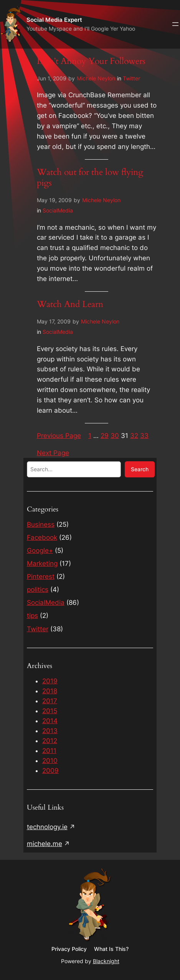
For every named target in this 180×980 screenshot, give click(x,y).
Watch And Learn (70, 304)
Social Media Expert (54, 20)
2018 (50, 691)
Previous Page (59, 436)
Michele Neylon (96, 78)
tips (32, 616)
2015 (50, 711)
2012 (50, 741)
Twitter (131, 78)
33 (144, 436)
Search (140, 469)
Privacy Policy (69, 949)
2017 (50, 701)
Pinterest (41, 577)
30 (115, 436)
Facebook (42, 537)
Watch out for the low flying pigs (90, 178)
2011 (49, 751)
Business (41, 524)
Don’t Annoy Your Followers (91, 61)
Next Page (53, 453)
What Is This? (111, 949)
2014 (50, 721)
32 (134, 436)
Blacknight (106, 961)
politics (38, 590)
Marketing (42, 563)
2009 (50, 771)
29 (105, 436)
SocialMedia (58, 210)
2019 (50, 681)
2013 (50, 731)
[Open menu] (175, 24)
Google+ (40, 550)
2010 (50, 761)
